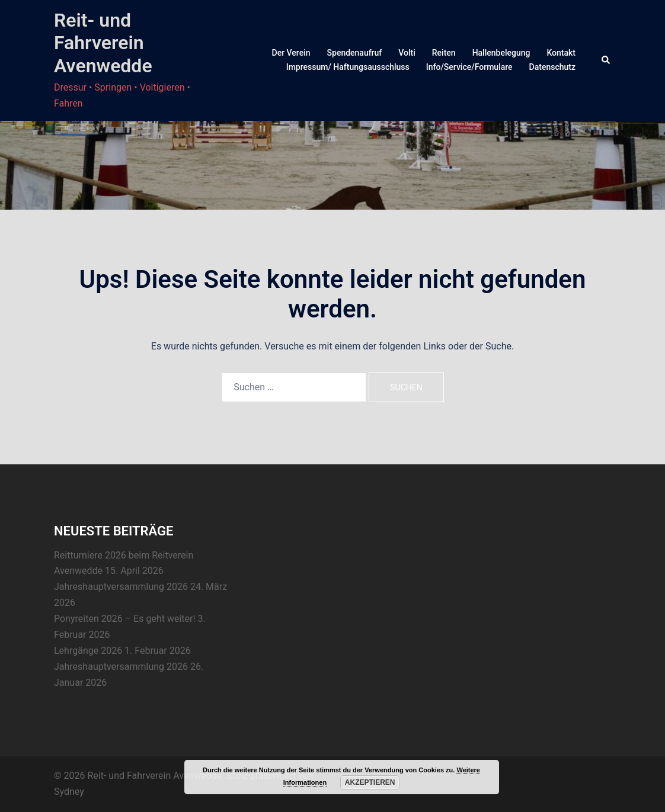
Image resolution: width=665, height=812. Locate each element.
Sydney (69, 792)
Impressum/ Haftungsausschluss (348, 67)
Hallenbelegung (501, 53)
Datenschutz (552, 67)
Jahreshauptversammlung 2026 (121, 587)
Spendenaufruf (355, 53)
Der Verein (291, 53)
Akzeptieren (370, 782)
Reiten (444, 53)
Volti (407, 53)
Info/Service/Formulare (469, 67)
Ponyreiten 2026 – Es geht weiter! (125, 619)
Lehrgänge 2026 (88, 651)
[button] (606, 60)
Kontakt (561, 53)
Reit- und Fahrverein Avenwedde (103, 43)
